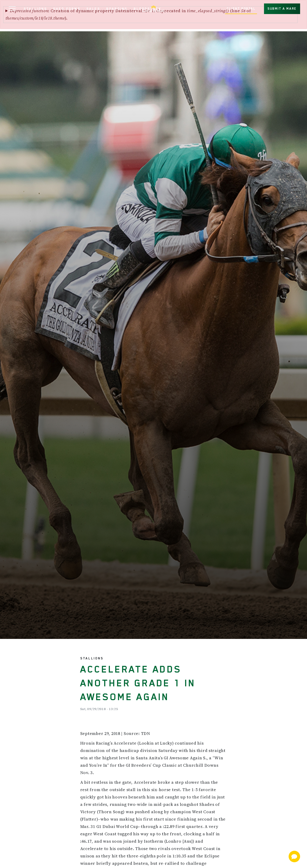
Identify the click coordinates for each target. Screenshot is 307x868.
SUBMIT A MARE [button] (282, 9)
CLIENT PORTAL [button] (241, 9)
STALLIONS (35, 9)
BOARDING (117, 9)
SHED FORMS (67, 9)
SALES (93, 9)
